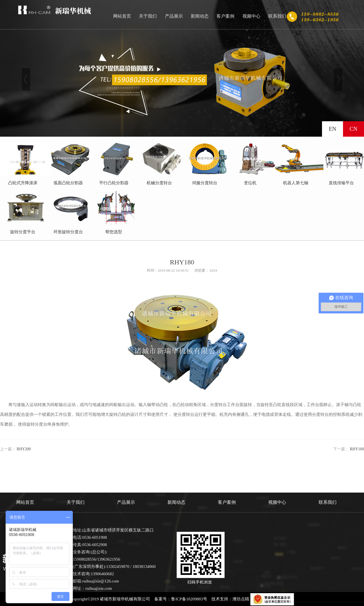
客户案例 (225, 16)
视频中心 (251, 16)
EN (333, 129)
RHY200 (24, 449)
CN (354, 129)
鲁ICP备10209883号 (189, 599)
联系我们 (277, 16)
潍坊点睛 (241, 599)
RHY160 (357, 449)
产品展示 (174, 16)
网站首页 (122, 16)
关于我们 (148, 16)
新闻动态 (200, 16)
